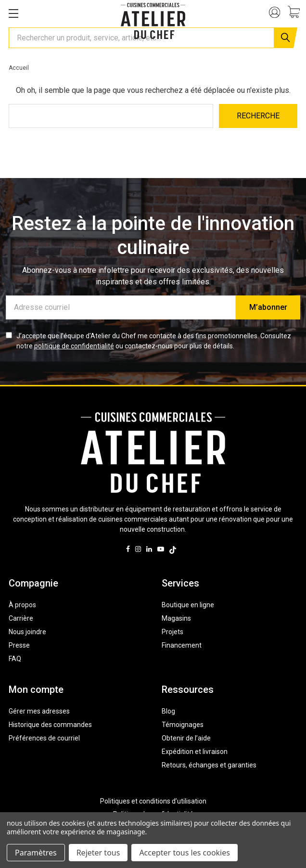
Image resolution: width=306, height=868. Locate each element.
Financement (182, 645)
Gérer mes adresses (39, 711)
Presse (19, 645)
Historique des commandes (50, 725)
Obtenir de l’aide (186, 738)
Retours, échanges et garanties (209, 765)
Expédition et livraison (195, 752)
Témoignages (183, 725)
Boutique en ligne (188, 605)
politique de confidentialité (74, 346)
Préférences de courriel (44, 738)
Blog (168, 711)
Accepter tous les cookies (185, 853)
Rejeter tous (98, 853)
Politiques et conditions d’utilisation (153, 801)
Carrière (21, 618)
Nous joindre (27, 632)
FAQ (15, 659)
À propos (22, 605)
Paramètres (36, 853)
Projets (172, 632)
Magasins (176, 618)
